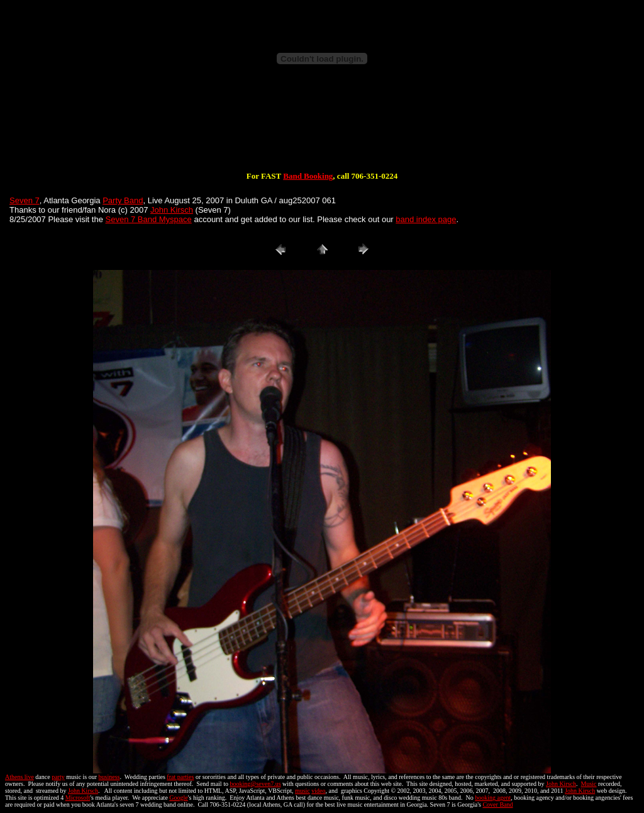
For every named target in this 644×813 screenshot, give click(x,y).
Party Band (123, 200)
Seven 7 (25, 200)
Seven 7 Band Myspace (149, 219)
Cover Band (497, 805)
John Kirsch (172, 210)
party (58, 777)
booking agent (493, 798)
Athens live (19, 777)
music (303, 791)
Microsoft (78, 798)
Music (589, 784)
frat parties (180, 777)
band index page (426, 219)
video (318, 791)
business (109, 777)
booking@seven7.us (255, 784)
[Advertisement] (322, 131)
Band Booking (308, 176)
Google (178, 798)
